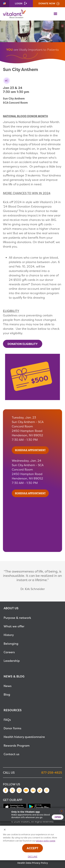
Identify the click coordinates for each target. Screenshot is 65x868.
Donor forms (12, 728)
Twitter (12, 790)
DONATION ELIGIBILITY (23, 344)
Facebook (6, 790)
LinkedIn (33, 790)
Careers (9, 652)
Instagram (19, 790)
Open (58, 817)
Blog (7, 694)
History (9, 635)
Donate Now (47, 3)
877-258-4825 (52, 773)
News (8, 686)
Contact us (11, 754)
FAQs (7, 720)
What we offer (14, 626)
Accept (32, 848)
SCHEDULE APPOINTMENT (30, 450)
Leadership (12, 661)
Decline (33, 857)
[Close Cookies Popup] (5, 830)
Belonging (11, 644)
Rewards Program (17, 746)
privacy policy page (46, 841)
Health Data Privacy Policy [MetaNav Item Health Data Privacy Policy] (33, 863)
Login (19, 3)
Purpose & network (17, 618)
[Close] (62, 811)
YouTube (26, 790)
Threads (46, 790)
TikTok (40, 790)
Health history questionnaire (24, 737)
